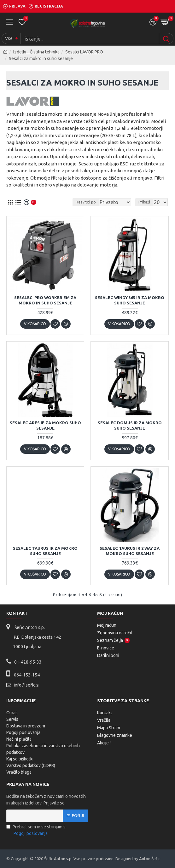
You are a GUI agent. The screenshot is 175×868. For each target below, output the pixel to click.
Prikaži (144, 202)
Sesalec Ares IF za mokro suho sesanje (45, 425)
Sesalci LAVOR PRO (84, 52)
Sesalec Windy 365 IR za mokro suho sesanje (130, 300)
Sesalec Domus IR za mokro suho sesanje (130, 425)
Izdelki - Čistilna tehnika (36, 52)
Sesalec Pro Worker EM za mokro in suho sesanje (45, 300)
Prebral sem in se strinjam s (36, 831)
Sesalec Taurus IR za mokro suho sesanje (45, 551)
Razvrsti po (86, 202)
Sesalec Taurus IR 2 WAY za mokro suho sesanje (130, 551)
